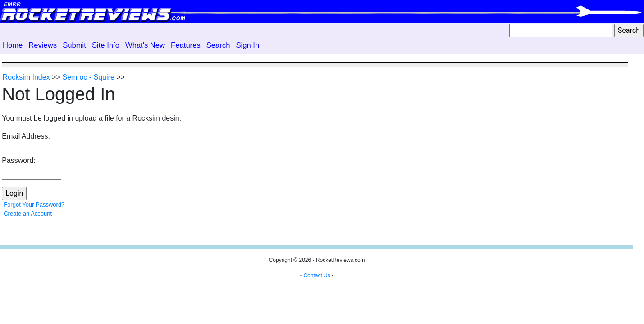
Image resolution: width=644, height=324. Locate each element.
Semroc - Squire (88, 77)
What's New (145, 45)
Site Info (106, 45)
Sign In (247, 45)
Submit (74, 45)
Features (186, 45)
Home (13, 45)
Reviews (43, 45)
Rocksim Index (26, 77)
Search (218, 45)
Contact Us (317, 275)
